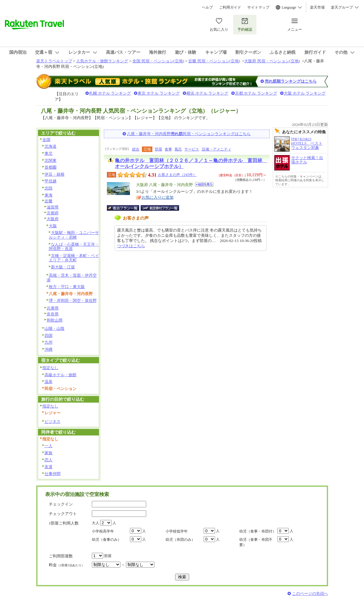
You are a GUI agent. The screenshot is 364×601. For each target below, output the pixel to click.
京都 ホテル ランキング (256, 93)
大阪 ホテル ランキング (305, 93)
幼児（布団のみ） (180, 540)
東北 (49, 153)
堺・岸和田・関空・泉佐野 (73, 300)
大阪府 (53, 219)
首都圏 (51, 167)
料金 (67, 565)
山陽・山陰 (55, 328)
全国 (46, 140)
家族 (49, 453)
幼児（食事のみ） (107, 540)
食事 (168, 149)
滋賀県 (53, 207)
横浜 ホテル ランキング (207, 93)
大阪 (53, 226)
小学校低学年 (177, 531)
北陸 (49, 188)
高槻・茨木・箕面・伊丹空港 (72, 278)
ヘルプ (207, 7)
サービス (192, 149)
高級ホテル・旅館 (61, 375)
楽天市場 (317, 7)
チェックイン (61, 504)
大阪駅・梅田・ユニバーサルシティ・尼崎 (74, 235)
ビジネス (53, 421)
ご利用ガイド (230, 7)
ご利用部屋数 (61, 556)
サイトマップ (258, 7)
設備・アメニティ (217, 149)
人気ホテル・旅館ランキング (102, 61)
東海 (49, 195)
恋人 (49, 460)
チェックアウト (63, 514)
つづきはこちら (131, 246)
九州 (49, 342)
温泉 (49, 382)
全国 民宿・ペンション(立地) (158, 61)
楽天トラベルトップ (54, 61)
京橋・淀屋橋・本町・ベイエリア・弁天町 (74, 258)
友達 (49, 467)
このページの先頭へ (310, 593)
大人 (96, 523)
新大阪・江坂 (63, 267)
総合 (136, 149)
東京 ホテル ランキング (159, 93)
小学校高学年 (103, 531)
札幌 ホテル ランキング (110, 93)
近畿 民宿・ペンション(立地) (214, 61)
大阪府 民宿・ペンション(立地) (272, 61)
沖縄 (49, 349)
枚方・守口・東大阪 (67, 287)
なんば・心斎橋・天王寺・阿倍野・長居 (74, 247)
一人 (49, 446)
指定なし (50, 368)
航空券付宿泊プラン (160, 208)
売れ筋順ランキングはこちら (291, 81)
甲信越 (51, 181)
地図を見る (204, 184)
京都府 (53, 213)
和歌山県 (55, 320)
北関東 (51, 160)
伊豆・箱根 (55, 174)
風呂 (178, 149)
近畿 (49, 201)
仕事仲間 (53, 474)
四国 (49, 336)
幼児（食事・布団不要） (256, 542)
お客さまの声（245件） (177, 175)
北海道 (51, 146)
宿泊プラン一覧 (126, 208)
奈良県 (53, 314)
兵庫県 (53, 308)
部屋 (159, 149)
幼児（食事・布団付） (258, 531)
